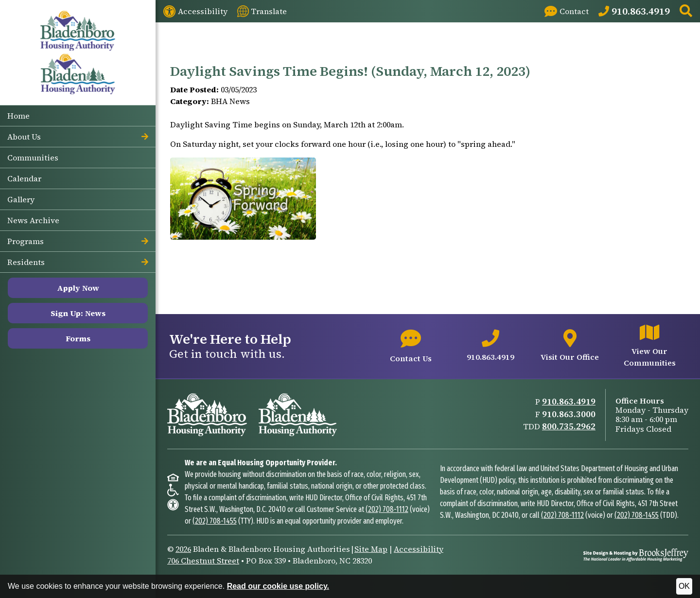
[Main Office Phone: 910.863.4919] (634, 11)
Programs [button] (78, 241)
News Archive (33, 220)
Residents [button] (78, 262)
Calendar (24, 178)
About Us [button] (78, 137)
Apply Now (78, 288)
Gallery (21, 199)
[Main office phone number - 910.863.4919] (490, 346)
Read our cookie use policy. (278, 586)
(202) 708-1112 (387, 509)
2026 (183, 549)
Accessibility (419, 549)
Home (18, 116)
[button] (686, 11)
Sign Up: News (78, 313)
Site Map (371, 549)
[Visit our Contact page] (567, 11)
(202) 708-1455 (215, 521)
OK (684, 586)
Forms (78, 338)
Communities (33, 158)
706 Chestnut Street (203, 561)
